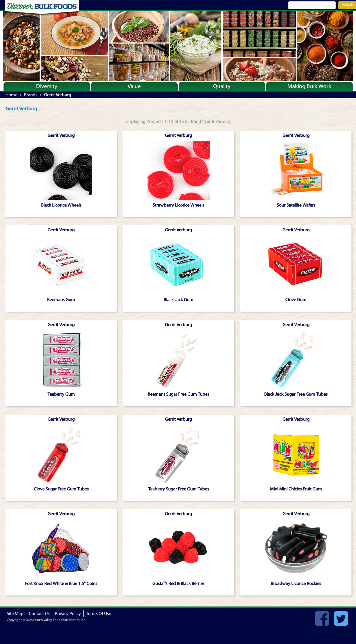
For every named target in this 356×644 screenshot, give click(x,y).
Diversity (47, 86)
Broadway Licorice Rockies (296, 584)
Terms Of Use (99, 614)
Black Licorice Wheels (61, 205)
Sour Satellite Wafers (296, 205)
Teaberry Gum (61, 394)
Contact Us (39, 614)
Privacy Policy (68, 614)
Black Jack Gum (179, 300)
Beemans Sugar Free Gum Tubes (178, 394)
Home (11, 95)
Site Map (15, 614)
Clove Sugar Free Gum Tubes (61, 489)
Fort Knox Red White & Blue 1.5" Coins (61, 584)
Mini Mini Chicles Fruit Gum (296, 489)
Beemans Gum (61, 300)
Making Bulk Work (309, 86)
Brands (31, 95)
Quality (222, 86)
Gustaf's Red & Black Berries (178, 584)
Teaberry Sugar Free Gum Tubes (179, 489)
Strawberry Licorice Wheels (178, 205)
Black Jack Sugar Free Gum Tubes (296, 394)
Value (134, 86)
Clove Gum (296, 300)
